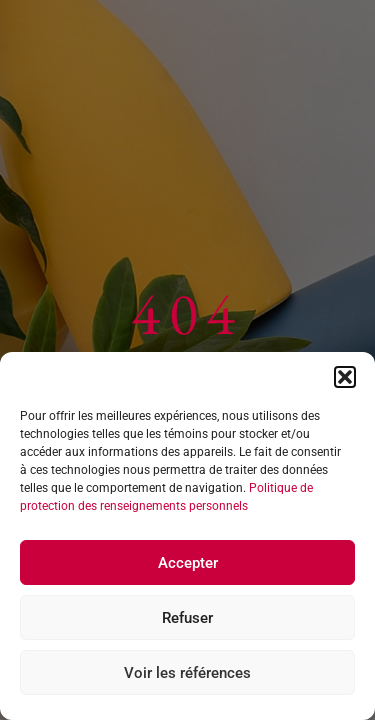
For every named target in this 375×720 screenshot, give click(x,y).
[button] (345, 377)
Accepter (188, 563)
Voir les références (187, 673)
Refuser (187, 618)
